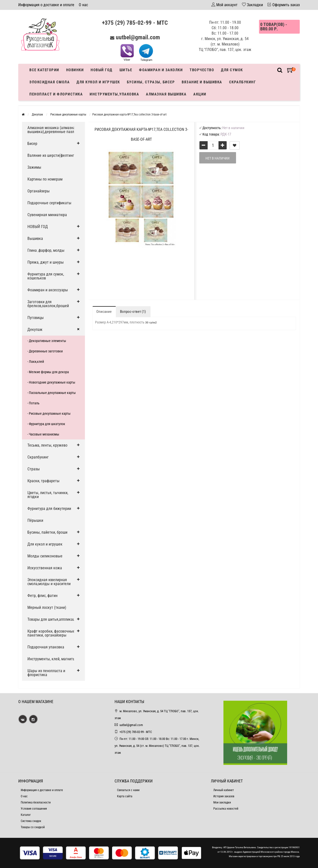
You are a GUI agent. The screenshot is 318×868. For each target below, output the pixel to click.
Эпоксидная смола (50, 82)
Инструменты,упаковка (114, 94)
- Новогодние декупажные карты (51, 382)
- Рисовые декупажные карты (49, 413)
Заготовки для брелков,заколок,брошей (48, 304)
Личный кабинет (224, 790)
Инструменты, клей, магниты (51, 659)
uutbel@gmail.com (138, 37)
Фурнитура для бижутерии (49, 509)
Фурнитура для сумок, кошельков (46, 276)
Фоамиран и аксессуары (48, 290)
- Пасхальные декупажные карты (52, 393)
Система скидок (31, 821)
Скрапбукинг (243, 82)
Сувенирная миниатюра (47, 215)
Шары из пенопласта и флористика (46, 673)
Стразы (34, 469)
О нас (83, 5)
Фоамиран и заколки (161, 70)
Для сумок (232, 70)
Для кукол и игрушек (98, 82)
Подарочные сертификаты (49, 203)
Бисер (32, 144)
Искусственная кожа (45, 568)
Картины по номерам (45, 179)
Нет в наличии (218, 158)
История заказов (224, 796)
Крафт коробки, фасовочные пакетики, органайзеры (51, 633)
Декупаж (35, 330)
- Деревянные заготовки (45, 351)
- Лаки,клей (36, 362)
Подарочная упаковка (46, 647)
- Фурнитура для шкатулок (46, 424)
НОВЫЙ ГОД (38, 227)
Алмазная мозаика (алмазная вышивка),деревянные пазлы (52, 130)
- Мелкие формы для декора (48, 372)
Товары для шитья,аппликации (53, 619)
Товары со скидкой (33, 827)
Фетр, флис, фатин (42, 596)
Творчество (202, 70)
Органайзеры (39, 191)
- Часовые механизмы (43, 434)
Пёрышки (35, 520)
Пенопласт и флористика (56, 94)
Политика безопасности (36, 802)
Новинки (75, 70)
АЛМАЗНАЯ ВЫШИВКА (166, 94)
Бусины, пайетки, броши (47, 532)
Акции (200, 94)
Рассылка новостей (226, 809)
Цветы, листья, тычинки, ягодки (48, 495)
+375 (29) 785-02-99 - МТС (135, 23)
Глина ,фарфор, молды (46, 250)
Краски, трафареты (43, 481)
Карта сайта (125, 796)
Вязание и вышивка (202, 82)
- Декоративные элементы (47, 341)
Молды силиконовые (45, 556)
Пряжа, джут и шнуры (46, 262)
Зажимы (34, 167)
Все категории (44, 70)
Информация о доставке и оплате (46, 5)
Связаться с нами (128, 790)
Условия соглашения (34, 809)
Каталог (26, 815)
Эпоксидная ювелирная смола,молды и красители (49, 582)
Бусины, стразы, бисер (151, 82)
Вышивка (35, 239)
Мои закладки (222, 802)
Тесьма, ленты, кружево (47, 445)
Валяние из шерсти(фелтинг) (51, 155)
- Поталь (33, 403)
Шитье (126, 70)
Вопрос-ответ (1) (133, 312)
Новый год (102, 70)
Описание (104, 312)
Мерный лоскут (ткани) (47, 607)
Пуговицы (36, 318)
